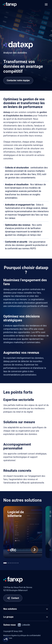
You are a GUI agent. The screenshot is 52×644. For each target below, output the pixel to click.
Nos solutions (26, 609)
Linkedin (24, 625)
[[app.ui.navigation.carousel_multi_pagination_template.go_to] (5, 563)
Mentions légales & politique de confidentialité (22, 635)
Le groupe (26, 617)
